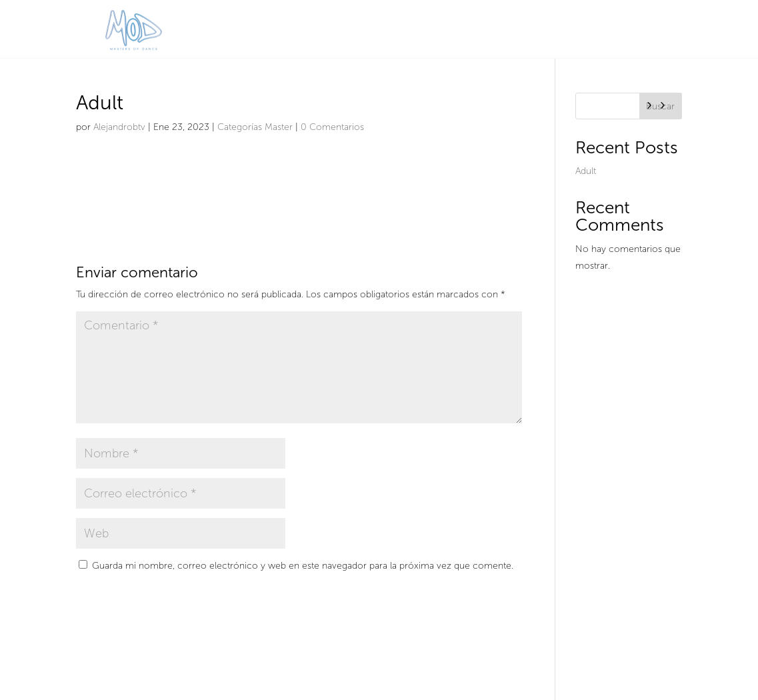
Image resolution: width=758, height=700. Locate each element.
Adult (586, 171)
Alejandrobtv (119, 127)
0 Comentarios (332, 127)
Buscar (660, 106)
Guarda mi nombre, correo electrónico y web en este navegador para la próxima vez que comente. (303, 566)
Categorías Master (255, 127)
